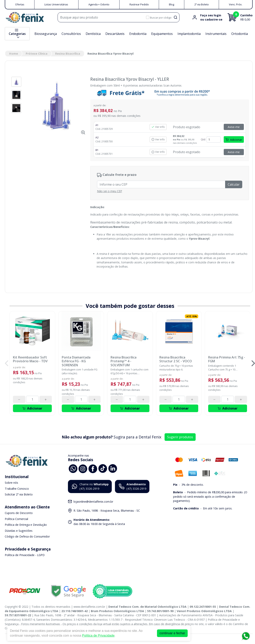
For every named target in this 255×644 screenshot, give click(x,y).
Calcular (234, 184)
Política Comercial (16, 519)
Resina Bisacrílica (68, 54)
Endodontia (138, 34)
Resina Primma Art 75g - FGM (227, 359)
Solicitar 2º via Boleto (19, 495)
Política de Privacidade (98, 636)
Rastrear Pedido (139, 4)
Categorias (17, 34)
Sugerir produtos (180, 437)
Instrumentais (216, 34)
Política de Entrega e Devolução (26, 525)
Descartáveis (115, 34)
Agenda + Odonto (99, 4)
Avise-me (234, 127)
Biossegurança (46, 34)
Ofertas (20, 4)
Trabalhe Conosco (17, 489)
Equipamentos (162, 34)
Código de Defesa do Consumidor (27, 537)
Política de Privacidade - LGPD (25, 555)
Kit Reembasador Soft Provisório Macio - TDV (30, 359)
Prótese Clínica (37, 54)
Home (14, 54)
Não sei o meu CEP (110, 191)
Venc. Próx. (236, 4)
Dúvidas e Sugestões (19, 531)
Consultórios (71, 34)
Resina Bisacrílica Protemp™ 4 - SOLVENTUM (124, 361)
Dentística (93, 34)
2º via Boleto (202, 4)
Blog (172, 4)
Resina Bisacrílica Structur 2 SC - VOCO (176, 359)
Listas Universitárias (56, 4)
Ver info (158, 127)
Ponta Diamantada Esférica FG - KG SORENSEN (76, 361)
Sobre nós (11, 483)
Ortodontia (240, 34)
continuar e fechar (172, 633)
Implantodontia (189, 34)
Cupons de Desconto (19, 513)
